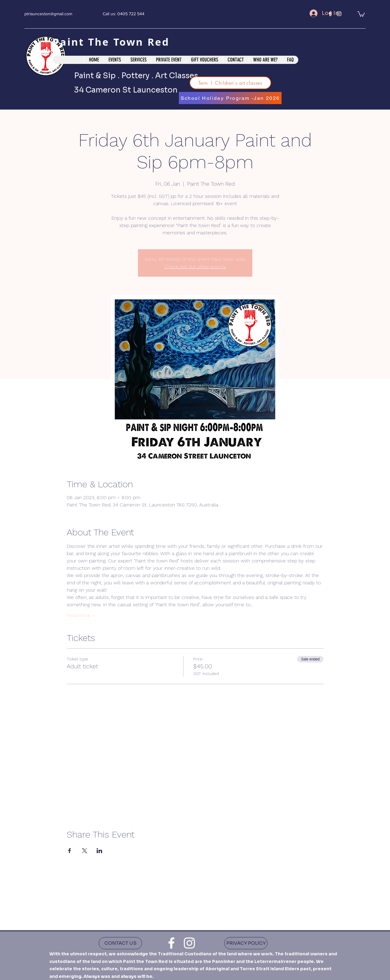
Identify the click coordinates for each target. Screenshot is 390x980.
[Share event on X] (85, 851)
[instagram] (189, 943)
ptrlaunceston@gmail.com (48, 14)
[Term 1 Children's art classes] (230, 83)
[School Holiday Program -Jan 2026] (230, 98)
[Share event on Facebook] (70, 851)
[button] (361, 14)
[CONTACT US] (120, 943)
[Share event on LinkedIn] (99, 851)
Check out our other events (195, 266)
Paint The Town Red (113, 42)
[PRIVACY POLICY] (246, 943)
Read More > (81, 615)
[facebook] (171, 943)
